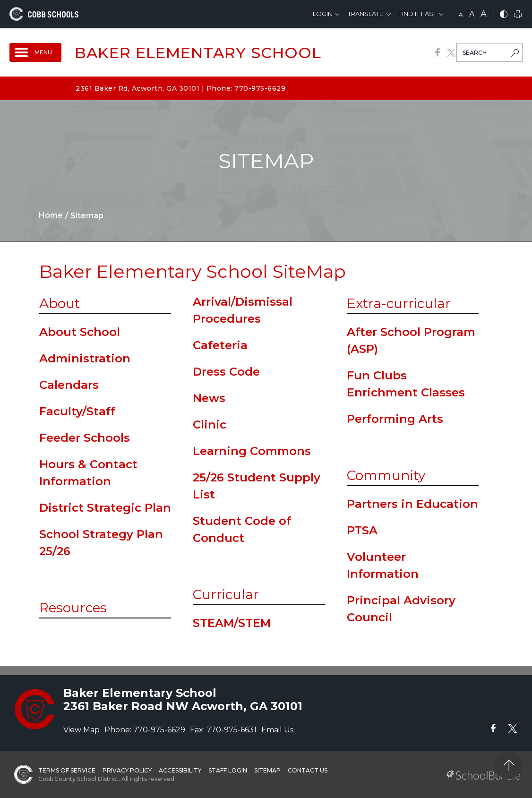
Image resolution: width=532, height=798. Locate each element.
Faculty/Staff (77, 411)
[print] (518, 15)
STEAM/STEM (232, 623)
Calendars (69, 385)
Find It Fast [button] (417, 14)
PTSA (362, 530)
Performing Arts (395, 419)
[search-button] (515, 54)
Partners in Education (412, 504)
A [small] (461, 14)
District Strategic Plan (105, 508)
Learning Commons (252, 451)
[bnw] (504, 15)
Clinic (210, 425)
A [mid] (472, 14)
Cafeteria (220, 345)
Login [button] (323, 14)
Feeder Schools (85, 438)
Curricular (226, 594)
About (60, 303)
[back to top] (509, 765)
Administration (85, 358)
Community (386, 475)
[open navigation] (35, 52)
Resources (73, 608)
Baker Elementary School (198, 53)
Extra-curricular (399, 303)
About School (80, 332)
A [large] (484, 14)
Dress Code (226, 372)
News (209, 398)
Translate (365, 14)
